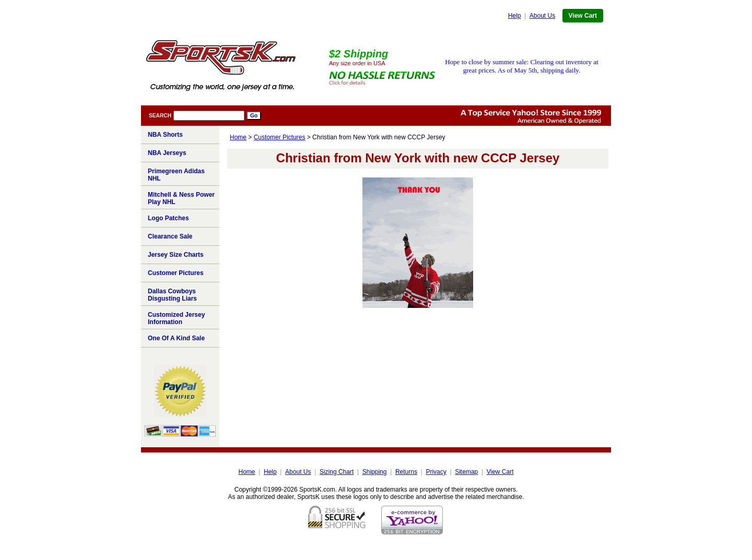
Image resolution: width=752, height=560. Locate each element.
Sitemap (466, 472)
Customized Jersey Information (176, 318)
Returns (406, 472)
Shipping (375, 472)
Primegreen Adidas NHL (176, 175)
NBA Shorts (165, 135)
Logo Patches (168, 218)
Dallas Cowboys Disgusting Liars (172, 295)
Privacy (436, 472)
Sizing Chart (337, 472)
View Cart (583, 16)
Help (515, 16)
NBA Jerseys (167, 153)
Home (238, 137)
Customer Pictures (280, 137)
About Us (542, 16)
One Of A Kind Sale (176, 338)
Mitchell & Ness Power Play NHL (181, 198)
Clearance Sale (170, 236)
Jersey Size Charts (176, 255)
